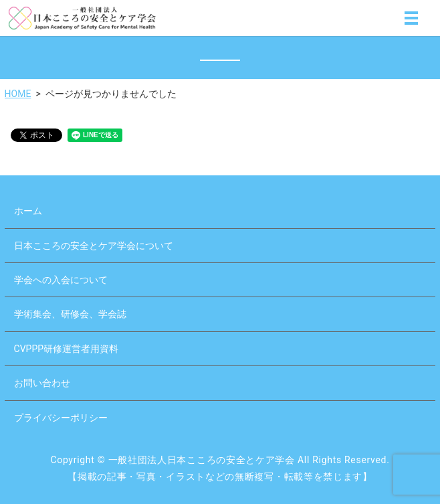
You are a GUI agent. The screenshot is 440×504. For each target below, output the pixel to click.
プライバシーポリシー (61, 418)
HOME (18, 94)
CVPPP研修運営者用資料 (67, 349)
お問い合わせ (42, 383)
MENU (411, 21)
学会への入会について (61, 280)
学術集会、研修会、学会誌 (70, 314)
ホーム (28, 211)
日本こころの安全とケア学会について (94, 246)
